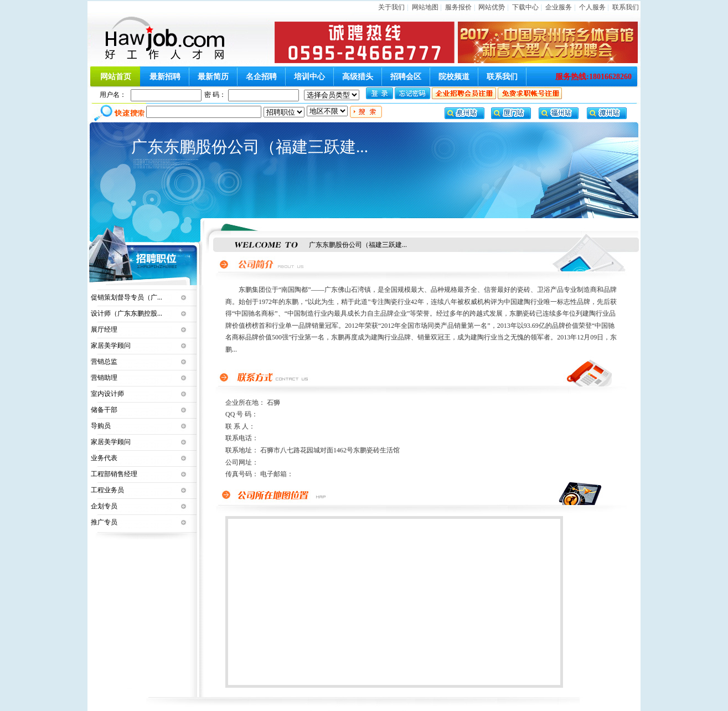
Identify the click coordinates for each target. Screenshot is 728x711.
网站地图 (425, 7)
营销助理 (104, 378)
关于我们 (391, 7)
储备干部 (104, 410)
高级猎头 (358, 77)
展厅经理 (104, 329)
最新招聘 (165, 77)
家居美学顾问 (111, 346)
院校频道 (454, 77)
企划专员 (104, 506)
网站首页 (116, 77)
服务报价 (458, 7)
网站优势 (492, 7)
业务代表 (104, 458)
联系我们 (626, 7)
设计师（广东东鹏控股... (127, 313)
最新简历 (213, 77)
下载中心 (525, 7)
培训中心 (309, 77)
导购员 (101, 426)
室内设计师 (107, 394)
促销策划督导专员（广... (127, 297)
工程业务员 (107, 490)
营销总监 (104, 362)
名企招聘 (261, 77)
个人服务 (592, 7)
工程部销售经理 (114, 474)
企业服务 (559, 7)
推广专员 (104, 522)
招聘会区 (406, 77)
